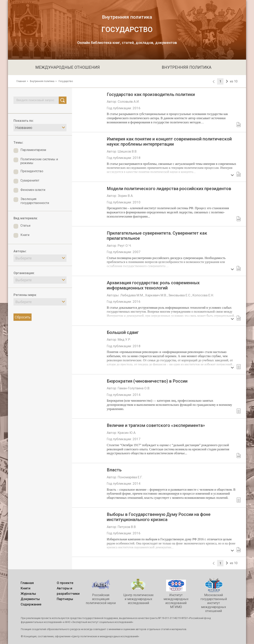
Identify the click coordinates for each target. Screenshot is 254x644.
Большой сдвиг (123, 332)
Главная (21, 81)
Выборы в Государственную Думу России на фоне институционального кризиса (159, 517)
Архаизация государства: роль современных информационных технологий (153, 285)
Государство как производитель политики (151, 94)
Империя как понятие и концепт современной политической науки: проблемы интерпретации (169, 142)
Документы (30, 599)
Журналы (28, 594)
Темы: (18, 143)
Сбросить (23, 317)
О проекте (65, 583)
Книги (25, 588)
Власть (114, 470)
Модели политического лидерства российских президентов (169, 189)
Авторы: (20, 251)
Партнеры (65, 599)
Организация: (24, 273)
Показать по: (24, 121)
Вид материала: (26, 218)
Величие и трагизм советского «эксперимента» (156, 425)
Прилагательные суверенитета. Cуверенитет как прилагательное (157, 236)
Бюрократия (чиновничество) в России (147, 381)
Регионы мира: (25, 295)
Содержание (31, 604)
